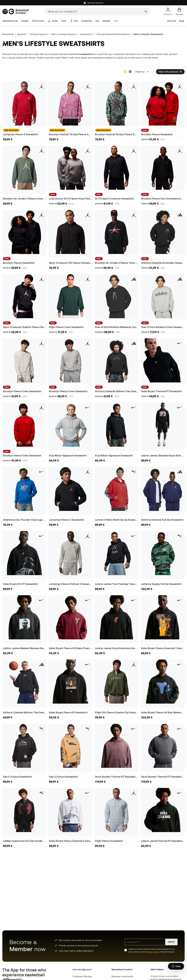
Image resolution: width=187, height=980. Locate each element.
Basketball (8, 34)
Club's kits (171, 21)
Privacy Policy (153, 952)
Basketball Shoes (10, 21)
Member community (122, 976)
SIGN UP (171, 942)
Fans (74, 21)
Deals (116, 21)
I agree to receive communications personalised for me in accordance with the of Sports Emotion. (152, 950)
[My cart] (179, 12)
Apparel (22, 34)
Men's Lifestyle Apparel (64, 34)
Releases (106, 21)
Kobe (64, 21)
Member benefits (93, 3)
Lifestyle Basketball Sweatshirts (113, 34)
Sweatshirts (86, 34)
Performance (38, 21)
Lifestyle (25, 21)
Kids (97, 21)
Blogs (182, 21)
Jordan (53, 21)
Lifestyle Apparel (38, 34)
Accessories (87, 21)
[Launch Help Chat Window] (176, 966)
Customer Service (82, 976)
